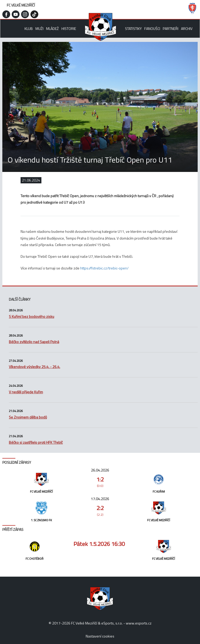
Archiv (187, 28)
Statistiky (133, 28)
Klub (29, 28)
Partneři (171, 28)
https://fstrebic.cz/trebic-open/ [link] (104, 268)
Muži (39, 28)
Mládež (52, 28)
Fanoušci (152, 28)
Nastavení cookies (100, 636)
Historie (69, 28)
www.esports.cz (139, 623)
